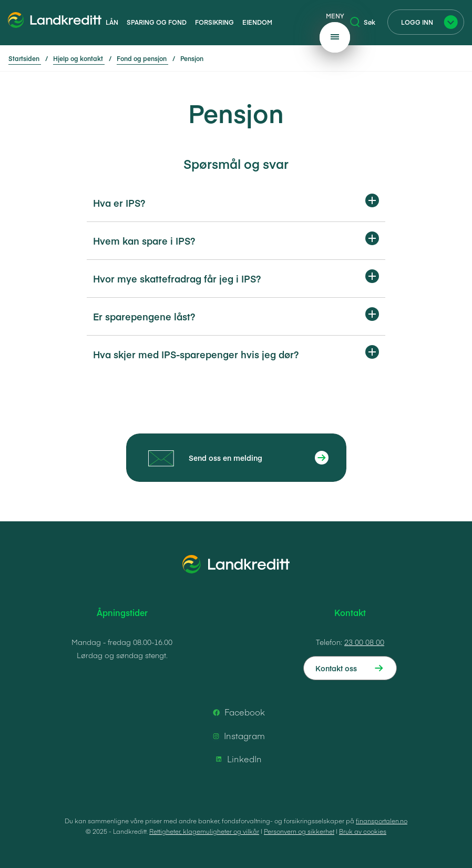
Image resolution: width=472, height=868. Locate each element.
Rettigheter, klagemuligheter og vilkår (204, 831)
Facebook (237, 712)
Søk (363, 22)
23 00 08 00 (364, 642)
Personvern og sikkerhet (299, 831)
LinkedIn (237, 759)
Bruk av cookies (363, 831)
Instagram (237, 736)
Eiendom (257, 22)
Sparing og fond (157, 22)
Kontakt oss (336, 668)
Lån (112, 22)
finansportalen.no (382, 821)
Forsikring (214, 22)
